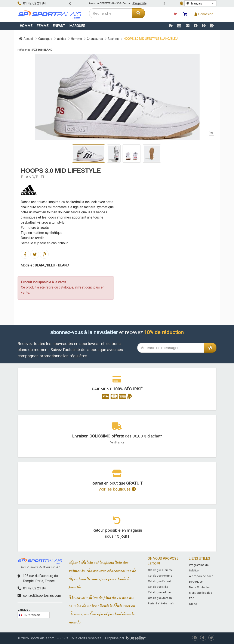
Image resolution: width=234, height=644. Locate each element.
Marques (77, 26)
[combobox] (111, 13)
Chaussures (95, 39)
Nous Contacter (199, 587)
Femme (42, 26)
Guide (193, 604)
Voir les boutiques (117, 489)
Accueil (26, 39)
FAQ (192, 598)
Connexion (204, 14)
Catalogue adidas (160, 592)
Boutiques (196, 582)
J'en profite (139, 3)
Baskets (113, 39)
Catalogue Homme (160, 570)
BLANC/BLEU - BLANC (52, 265)
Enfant (59, 26)
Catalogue (45, 39)
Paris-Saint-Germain (161, 603)
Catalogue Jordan (160, 598)
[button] (200, 3)
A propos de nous (201, 576)
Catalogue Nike (158, 587)
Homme (26, 26)
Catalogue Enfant (159, 581)
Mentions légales (201, 593)
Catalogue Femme (160, 576)
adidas (62, 39)
